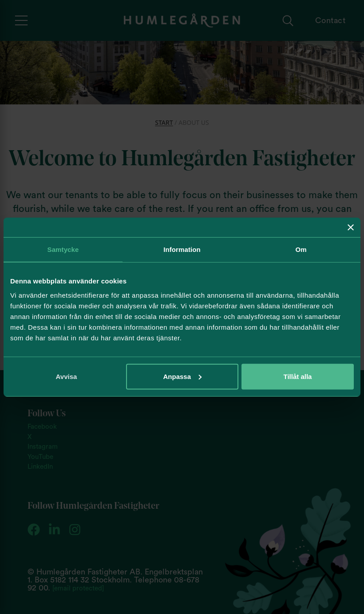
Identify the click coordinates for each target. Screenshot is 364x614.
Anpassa (182, 376)
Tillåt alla (298, 376)
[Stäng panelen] (351, 227)
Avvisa (67, 376)
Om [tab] (301, 249)
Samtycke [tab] (63, 249)
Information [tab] (182, 249)
